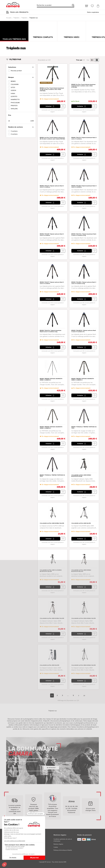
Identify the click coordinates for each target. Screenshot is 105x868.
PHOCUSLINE (15, 103)
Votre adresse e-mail (15, 768)
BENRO (13, 81)
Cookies (56, 847)
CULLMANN (15, 84)
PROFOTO (14, 106)
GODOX (13, 90)
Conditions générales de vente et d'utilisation (63, 840)
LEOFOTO (14, 96)
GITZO (13, 87)
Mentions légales (58, 844)
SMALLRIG (14, 109)
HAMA (13, 94)
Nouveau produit (16, 71)
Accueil (9, 18)
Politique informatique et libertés (63, 850)
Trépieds (16, 18)
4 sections (14, 134)
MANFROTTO (15, 100)
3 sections (14, 131)
